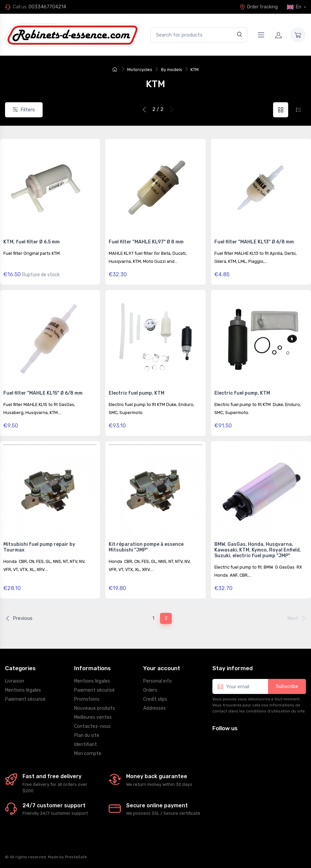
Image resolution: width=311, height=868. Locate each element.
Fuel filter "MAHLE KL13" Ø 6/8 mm (254, 242)
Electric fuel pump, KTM (137, 393)
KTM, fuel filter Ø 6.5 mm (32, 242)
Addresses (154, 708)
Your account (162, 668)
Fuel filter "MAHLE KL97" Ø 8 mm (146, 242)
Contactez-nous (92, 726)
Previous (19, 618)
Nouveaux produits (95, 708)
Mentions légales (23, 690)
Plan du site (87, 735)
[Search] (240, 35)
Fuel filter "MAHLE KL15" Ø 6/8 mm (43, 393)
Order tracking (259, 7)
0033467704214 (47, 7)
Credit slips (155, 699)
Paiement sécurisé (25, 699)
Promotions (87, 699)
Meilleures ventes (93, 717)
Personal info (158, 681)
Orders (150, 690)
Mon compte (88, 754)
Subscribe (287, 686)
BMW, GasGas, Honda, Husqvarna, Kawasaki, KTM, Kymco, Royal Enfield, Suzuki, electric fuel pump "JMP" (258, 550)
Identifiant (86, 744)
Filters (24, 110)
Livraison (15, 681)
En (295, 7)
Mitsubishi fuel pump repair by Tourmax (39, 547)
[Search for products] (199, 35)
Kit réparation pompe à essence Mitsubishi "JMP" (146, 547)
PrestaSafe (76, 857)
